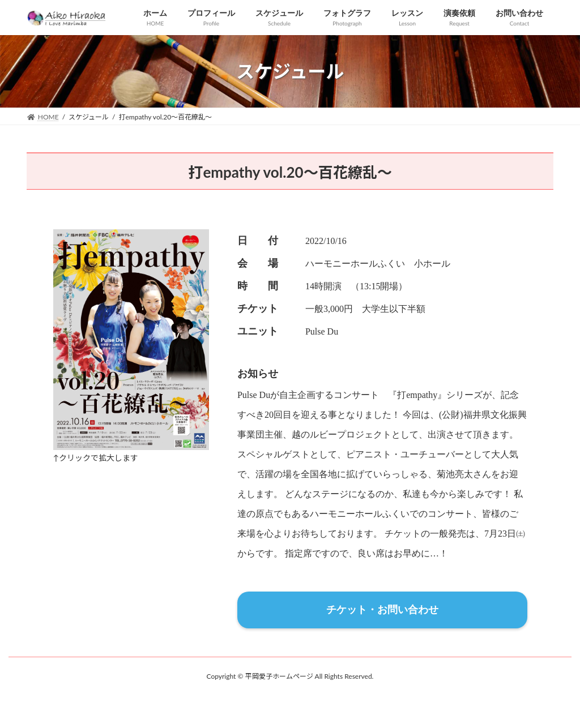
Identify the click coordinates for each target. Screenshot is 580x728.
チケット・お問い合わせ (382, 610)
